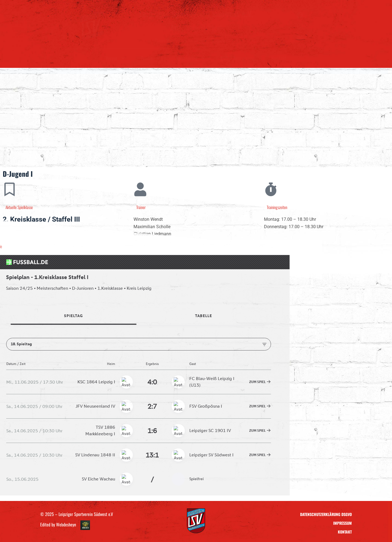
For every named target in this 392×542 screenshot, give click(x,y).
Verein (115, 58)
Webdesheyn (66, 525)
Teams (150, 58)
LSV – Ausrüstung (238, 58)
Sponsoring (190, 58)
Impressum (342, 523)
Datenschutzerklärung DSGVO (326, 514)
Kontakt (279, 58)
